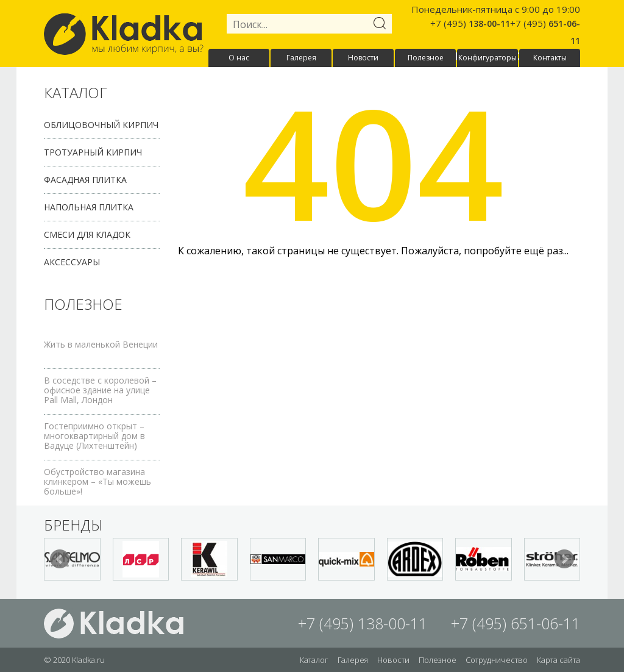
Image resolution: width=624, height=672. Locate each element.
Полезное (426, 58)
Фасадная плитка (85, 180)
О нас (239, 58)
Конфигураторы (487, 58)
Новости (363, 58)
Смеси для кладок (87, 234)
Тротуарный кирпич (93, 152)
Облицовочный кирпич (101, 125)
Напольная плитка (89, 207)
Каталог (314, 660)
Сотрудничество (497, 660)
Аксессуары (72, 262)
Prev (60, 559)
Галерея (301, 58)
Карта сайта (558, 660)
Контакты (550, 58)
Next (564, 559)
